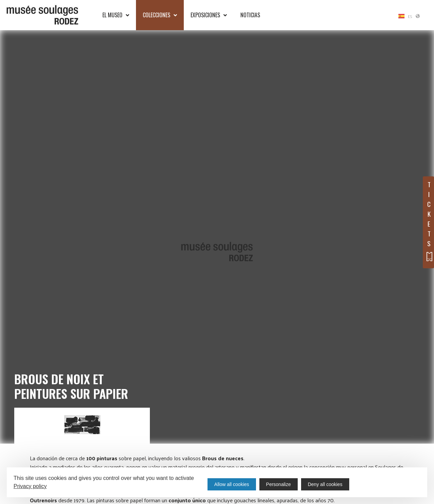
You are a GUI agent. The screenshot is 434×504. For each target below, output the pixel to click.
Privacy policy (30, 486)
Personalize (279, 484)
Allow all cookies (232, 484)
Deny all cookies (325, 484)
